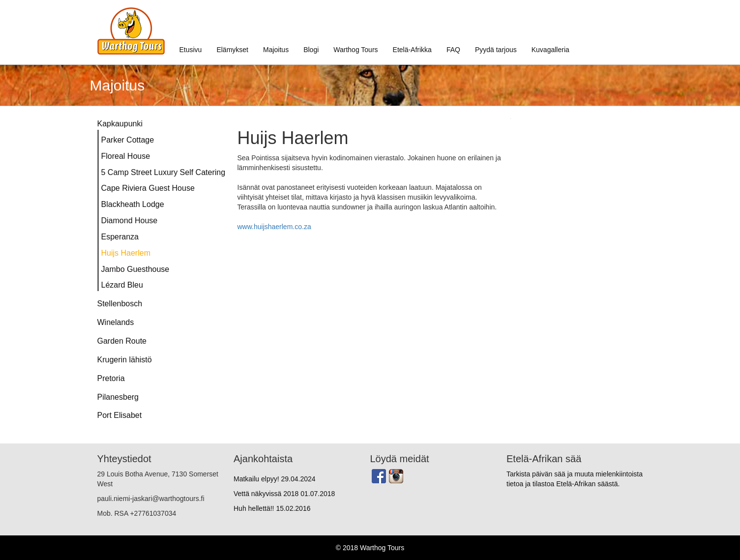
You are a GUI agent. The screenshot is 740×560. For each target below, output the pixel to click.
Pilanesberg (118, 397)
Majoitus (276, 50)
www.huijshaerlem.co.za (274, 227)
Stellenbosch (120, 304)
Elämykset (232, 50)
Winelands (116, 322)
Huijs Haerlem (126, 253)
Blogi (311, 50)
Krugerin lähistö (125, 360)
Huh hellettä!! (272, 508)
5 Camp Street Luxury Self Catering (162, 172)
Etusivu (191, 50)
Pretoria (111, 378)
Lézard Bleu (122, 285)
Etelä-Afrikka (412, 50)
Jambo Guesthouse (135, 269)
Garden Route (122, 341)
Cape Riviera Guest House (148, 188)
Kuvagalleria (550, 50)
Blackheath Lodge (133, 204)
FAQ (453, 50)
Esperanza (120, 237)
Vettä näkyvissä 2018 (284, 494)
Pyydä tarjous (496, 50)
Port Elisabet (120, 415)
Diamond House (130, 221)
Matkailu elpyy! (275, 479)
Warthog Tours (355, 50)
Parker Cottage (128, 140)
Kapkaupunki (120, 124)
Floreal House (126, 156)
